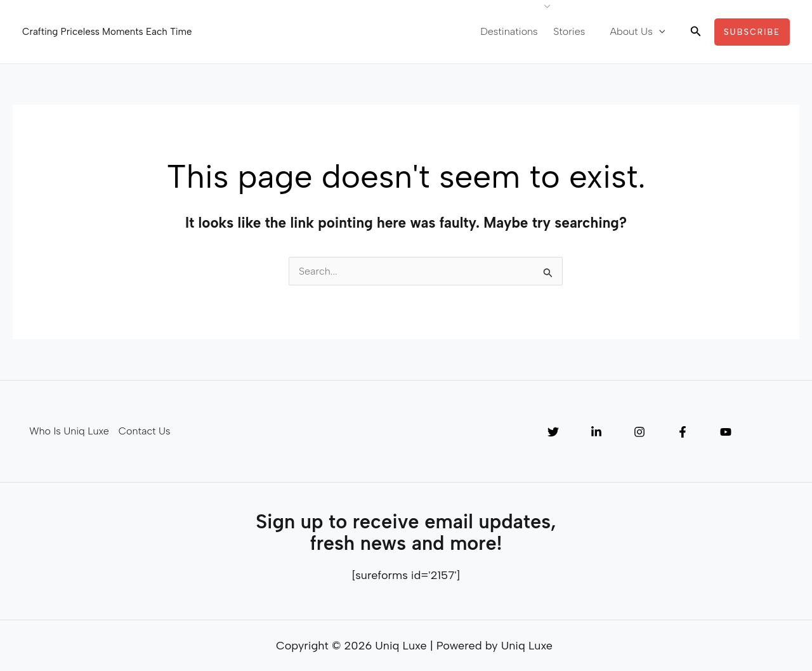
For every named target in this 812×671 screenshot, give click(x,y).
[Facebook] (683, 432)
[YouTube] (726, 432)
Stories (576, 31)
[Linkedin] (596, 432)
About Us (640, 32)
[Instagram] (639, 432)
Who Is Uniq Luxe (68, 431)
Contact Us (143, 431)
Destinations (518, 31)
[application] (661, 32)
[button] (696, 32)
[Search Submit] (548, 275)
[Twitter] (553, 432)
